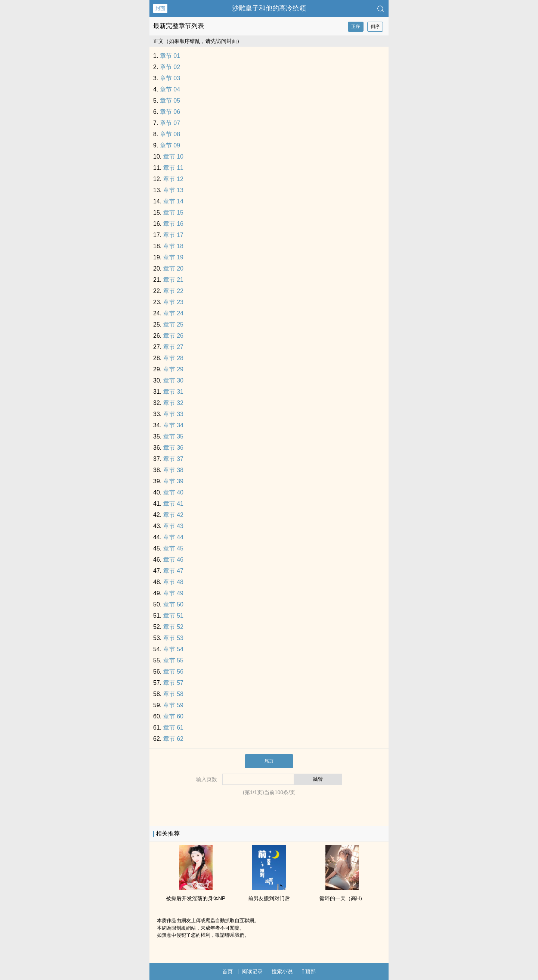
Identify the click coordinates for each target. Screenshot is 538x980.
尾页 (269, 761)
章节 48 (173, 582)
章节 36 (173, 448)
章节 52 (173, 627)
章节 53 (173, 638)
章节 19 (173, 257)
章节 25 (173, 324)
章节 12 (173, 179)
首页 (228, 971)
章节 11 (173, 168)
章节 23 (173, 302)
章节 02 (170, 67)
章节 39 (173, 481)
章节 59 (173, 705)
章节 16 (173, 224)
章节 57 (173, 683)
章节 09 (170, 145)
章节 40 (173, 492)
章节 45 (173, 548)
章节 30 (173, 380)
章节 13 (173, 190)
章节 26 (173, 336)
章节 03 (170, 78)
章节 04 (170, 89)
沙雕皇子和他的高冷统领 (269, 8)
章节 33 (173, 414)
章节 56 (173, 672)
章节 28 (173, 358)
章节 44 (173, 537)
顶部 (309, 971)
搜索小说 (282, 971)
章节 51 (173, 616)
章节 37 (173, 459)
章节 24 (173, 313)
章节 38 (173, 470)
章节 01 (170, 56)
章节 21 (173, 280)
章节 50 (173, 604)
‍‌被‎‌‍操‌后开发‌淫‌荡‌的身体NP (196, 898)
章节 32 (173, 403)
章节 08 (170, 134)
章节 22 (173, 291)
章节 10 (173, 157)
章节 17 (173, 235)
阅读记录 (252, 971)
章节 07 (170, 123)
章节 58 (173, 694)
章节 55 (173, 660)
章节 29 (173, 369)
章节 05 (170, 101)
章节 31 (173, 392)
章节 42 (173, 515)
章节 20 (173, 269)
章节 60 (173, 716)
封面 (160, 8)
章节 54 (173, 649)
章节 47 (173, 571)
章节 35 (173, 436)
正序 (356, 26)
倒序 (375, 26)
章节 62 (173, 739)
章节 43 (173, 526)
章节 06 (170, 112)
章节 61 (173, 728)
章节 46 (173, 560)
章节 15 (173, 213)
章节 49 (173, 593)
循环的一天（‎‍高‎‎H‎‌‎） (342, 898)
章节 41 (173, 504)
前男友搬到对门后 (269, 898)
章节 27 (173, 347)
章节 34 (173, 425)
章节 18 (173, 246)
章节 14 (173, 201)
